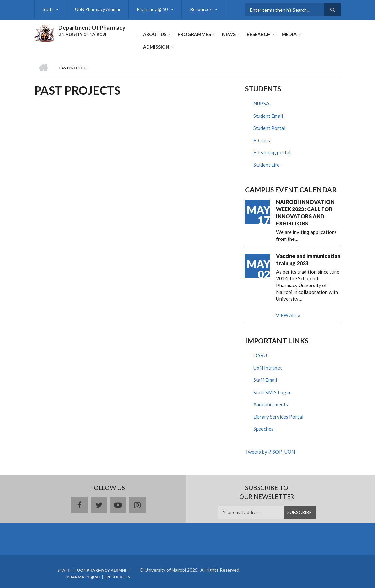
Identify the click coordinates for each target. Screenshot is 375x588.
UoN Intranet (268, 368)
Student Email (268, 116)
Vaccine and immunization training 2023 (308, 260)
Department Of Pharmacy (92, 28)
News (229, 34)
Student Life (266, 165)
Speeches (263, 429)
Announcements (271, 404)
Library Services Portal (278, 417)
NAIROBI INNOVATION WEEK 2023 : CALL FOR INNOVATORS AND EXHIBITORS (305, 213)
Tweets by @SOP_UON (270, 452)
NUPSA (261, 103)
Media (289, 34)
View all (287, 315)
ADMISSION (156, 47)
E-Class (262, 140)
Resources (201, 9)
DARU (260, 355)
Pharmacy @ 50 (152, 9)
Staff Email (265, 380)
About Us (155, 34)
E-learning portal (272, 152)
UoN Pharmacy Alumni (98, 9)
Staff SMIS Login (272, 392)
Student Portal (269, 128)
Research (259, 34)
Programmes (194, 34)
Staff (48, 9)
